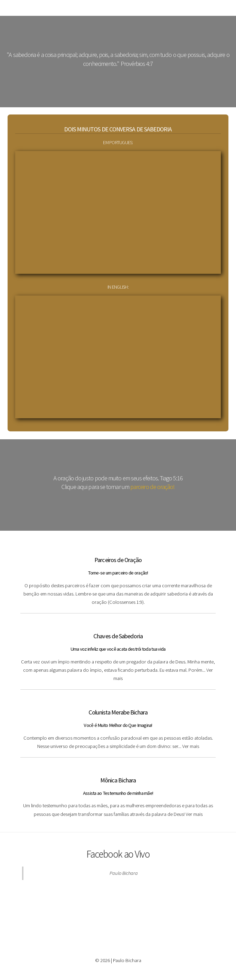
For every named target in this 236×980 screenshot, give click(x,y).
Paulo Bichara (124, 873)
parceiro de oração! (152, 487)
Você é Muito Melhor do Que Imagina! (118, 725)
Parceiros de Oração (118, 560)
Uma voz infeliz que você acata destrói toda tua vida (118, 649)
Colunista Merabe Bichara (118, 712)
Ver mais (191, 746)
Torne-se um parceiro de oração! (118, 573)
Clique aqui (74, 487)
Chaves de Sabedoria (118, 636)
